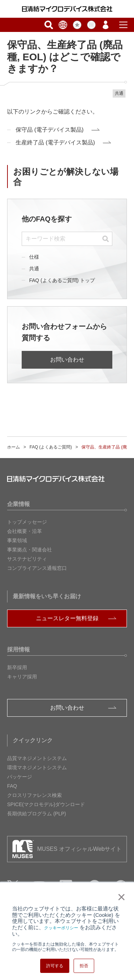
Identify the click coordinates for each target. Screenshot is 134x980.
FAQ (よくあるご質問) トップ (62, 280)
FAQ (12, 786)
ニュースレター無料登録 (67, 618)
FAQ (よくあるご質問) (51, 447)
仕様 (34, 257)
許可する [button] (55, 966)
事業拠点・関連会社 (30, 550)
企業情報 (18, 504)
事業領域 (17, 540)
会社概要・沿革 (25, 531)
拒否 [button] (84, 966)
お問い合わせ (67, 360)
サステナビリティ (27, 559)
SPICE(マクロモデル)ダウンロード (46, 804)
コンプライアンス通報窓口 (37, 568)
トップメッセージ (27, 522)
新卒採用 (17, 667)
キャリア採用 (22, 677)
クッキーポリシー (61, 928)
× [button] (120, 897)
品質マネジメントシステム (37, 758)
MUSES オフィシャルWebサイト (80, 849)
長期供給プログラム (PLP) (37, 814)
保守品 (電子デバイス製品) (50, 130)
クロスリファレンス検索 (34, 795)
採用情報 (18, 649)
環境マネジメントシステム (37, 767)
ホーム (14, 447)
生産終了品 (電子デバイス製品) (55, 142)
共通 (34, 269)
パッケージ (20, 777)
